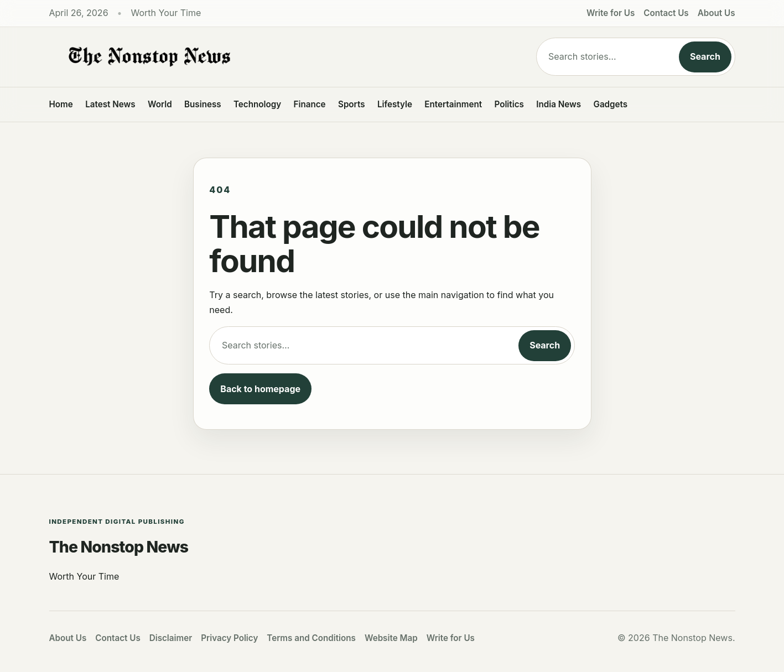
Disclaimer (171, 638)
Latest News (110, 104)
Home (61, 104)
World (160, 104)
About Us (716, 13)
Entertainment (453, 104)
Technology (257, 104)
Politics (509, 104)
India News (559, 104)
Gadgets (611, 104)
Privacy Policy (229, 638)
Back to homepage (260, 389)
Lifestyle (395, 104)
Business (203, 104)
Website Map (391, 638)
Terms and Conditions (311, 638)
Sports (352, 104)
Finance (310, 104)
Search (705, 56)
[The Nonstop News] (271, 57)
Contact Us (666, 13)
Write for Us (611, 13)
